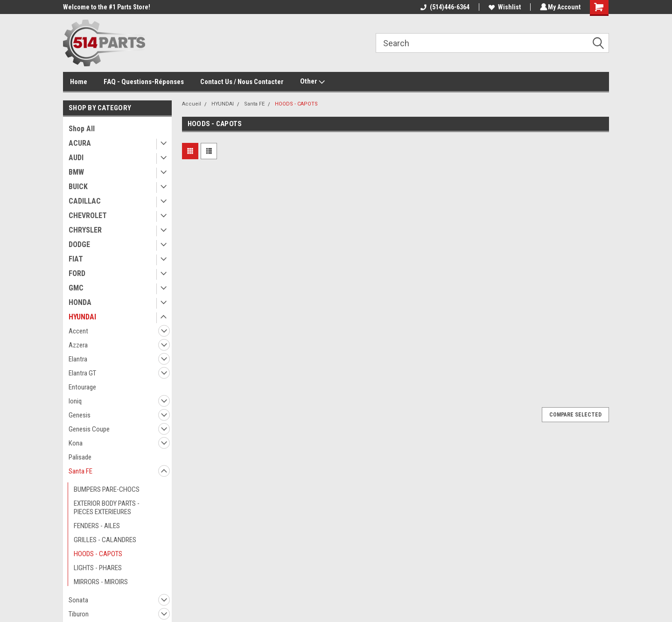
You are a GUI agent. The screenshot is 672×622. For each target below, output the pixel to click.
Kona (76, 443)
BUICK (78, 187)
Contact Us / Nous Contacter (242, 82)
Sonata (78, 600)
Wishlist (503, 7)
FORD (77, 273)
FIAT (76, 259)
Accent (78, 331)
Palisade (80, 457)
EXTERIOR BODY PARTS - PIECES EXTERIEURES (107, 508)
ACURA (80, 143)
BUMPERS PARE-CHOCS (107, 489)
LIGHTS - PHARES (98, 568)
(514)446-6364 (444, 7)
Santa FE (80, 471)
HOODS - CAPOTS (98, 554)
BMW (76, 172)
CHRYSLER (85, 230)
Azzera (78, 345)
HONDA (80, 302)
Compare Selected (575, 415)
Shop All (82, 129)
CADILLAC (85, 201)
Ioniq (75, 401)
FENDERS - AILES (97, 526)
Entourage (82, 387)
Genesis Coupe (89, 429)
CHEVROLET (88, 216)
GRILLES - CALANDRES (105, 540)
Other (312, 82)
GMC (76, 288)
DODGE (79, 244)
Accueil (192, 104)
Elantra (78, 359)
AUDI (76, 158)
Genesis (80, 415)
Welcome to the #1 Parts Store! (107, 7)
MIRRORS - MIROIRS (101, 582)
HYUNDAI (82, 317)
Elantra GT (82, 373)
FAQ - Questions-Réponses (144, 82)
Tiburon (79, 614)
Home (79, 82)
